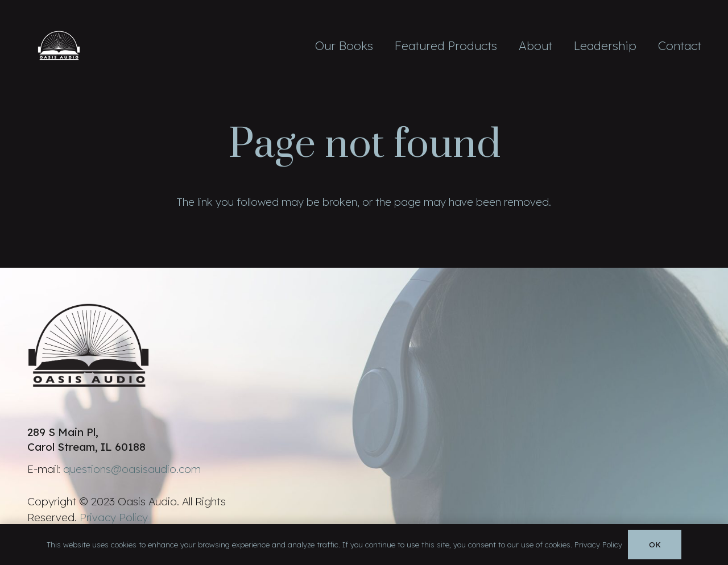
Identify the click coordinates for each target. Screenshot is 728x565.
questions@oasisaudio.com (132, 469)
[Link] (59, 45)
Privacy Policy (113, 517)
